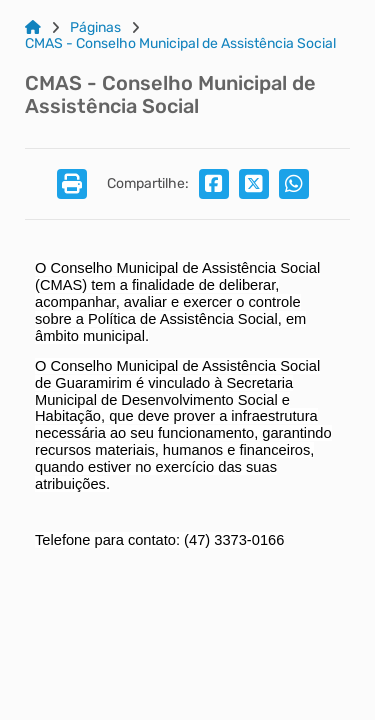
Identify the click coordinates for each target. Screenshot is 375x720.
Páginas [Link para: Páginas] (95, 28)
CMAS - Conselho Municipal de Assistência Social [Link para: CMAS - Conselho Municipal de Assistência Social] (180, 44)
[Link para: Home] (33, 28)
